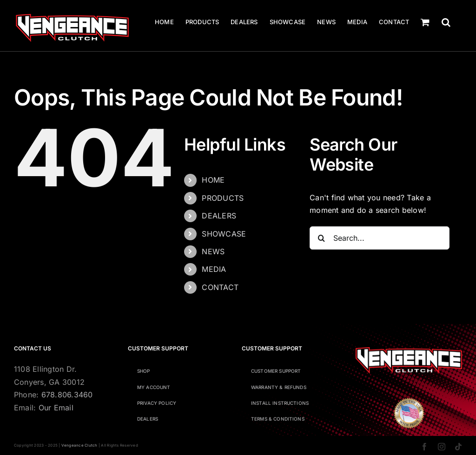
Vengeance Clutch (79, 445)
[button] (446, 22)
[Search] (321, 238)
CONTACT (220, 287)
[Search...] (380, 238)
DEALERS (219, 216)
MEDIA (214, 269)
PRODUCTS (223, 198)
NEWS (213, 251)
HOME (213, 180)
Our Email (56, 408)
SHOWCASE (224, 234)
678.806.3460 (67, 395)
